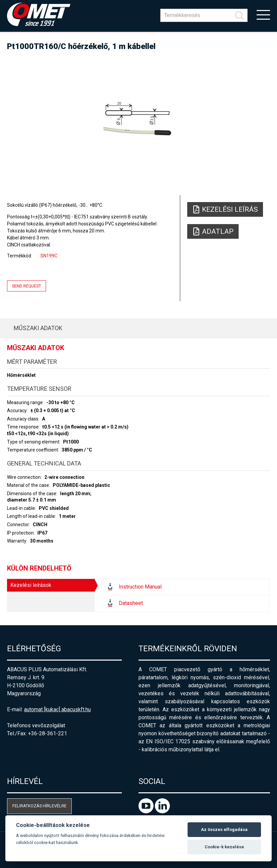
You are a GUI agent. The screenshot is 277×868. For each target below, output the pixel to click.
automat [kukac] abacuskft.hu (57, 709)
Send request (27, 286)
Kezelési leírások (31, 585)
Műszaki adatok (38, 328)
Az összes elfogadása (224, 829)
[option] (139, 120)
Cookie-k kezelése (224, 847)
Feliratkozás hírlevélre (39, 806)
